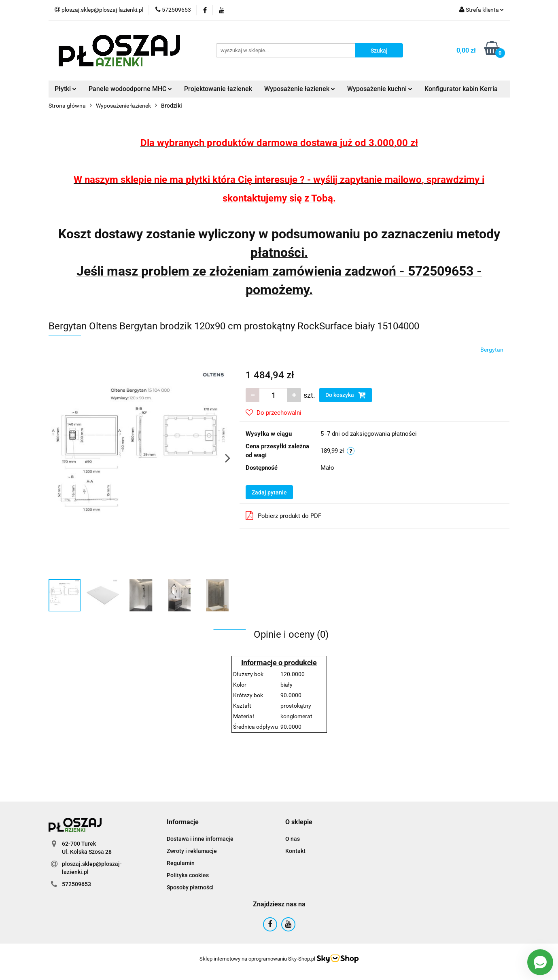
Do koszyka (346, 395)
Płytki (66, 89)
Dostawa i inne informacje (200, 839)
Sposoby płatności (190, 887)
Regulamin (181, 863)
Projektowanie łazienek (218, 89)
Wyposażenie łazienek (300, 89)
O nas (293, 839)
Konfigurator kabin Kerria (461, 89)
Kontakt (295, 851)
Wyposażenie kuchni (380, 89)
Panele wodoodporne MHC (130, 89)
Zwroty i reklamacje (192, 851)
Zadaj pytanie (269, 492)
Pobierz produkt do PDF (283, 515)
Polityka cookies (188, 875)
